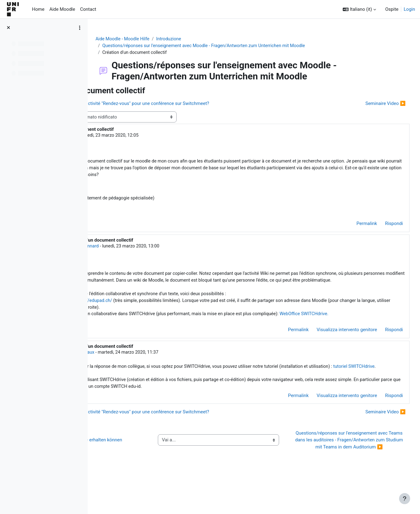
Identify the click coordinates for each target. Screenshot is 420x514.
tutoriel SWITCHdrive (174, 392)
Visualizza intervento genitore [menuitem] (335, 348)
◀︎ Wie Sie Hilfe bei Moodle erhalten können (147, 470)
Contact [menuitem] (88, 9)
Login (409, 9)
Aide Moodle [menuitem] (62, 9)
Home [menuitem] (38, 9)
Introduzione (201, 39)
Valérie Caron (137, 136)
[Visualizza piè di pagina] (405, 499)
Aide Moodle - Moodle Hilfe (154, 39)
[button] (359, 9)
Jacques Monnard (151, 248)
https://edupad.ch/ (164, 311)
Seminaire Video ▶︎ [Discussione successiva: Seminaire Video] (374, 104)
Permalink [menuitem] (355, 226)
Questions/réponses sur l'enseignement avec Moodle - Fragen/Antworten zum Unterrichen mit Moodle (237, 46)
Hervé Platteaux (149, 371)
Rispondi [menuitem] (382, 226)
